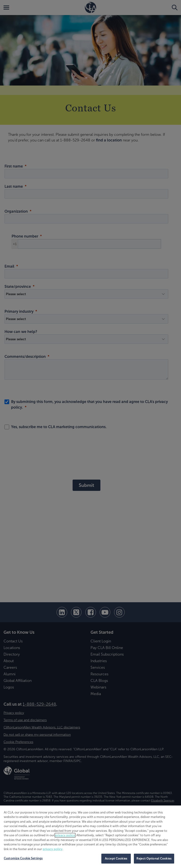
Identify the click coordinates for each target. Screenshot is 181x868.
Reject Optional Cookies (154, 858)
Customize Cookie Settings (23, 858)
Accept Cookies (116, 858)
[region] (90, 837)
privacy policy (65, 835)
